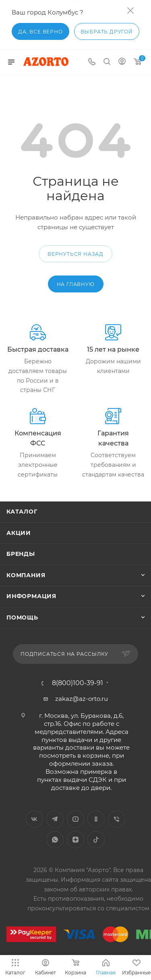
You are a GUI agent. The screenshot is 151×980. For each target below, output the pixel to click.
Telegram (55, 819)
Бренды (21, 554)
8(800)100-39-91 (78, 683)
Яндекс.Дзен (75, 840)
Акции (19, 533)
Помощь (22, 617)
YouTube (75, 819)
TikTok (96, 840)
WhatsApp (55, 840)
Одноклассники (96, 819)
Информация (31, 596)
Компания (26, 575)
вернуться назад (75, 254)
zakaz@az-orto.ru (82, 699)
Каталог (22, 512)
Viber (117, 819)
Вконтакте (34, 819)
